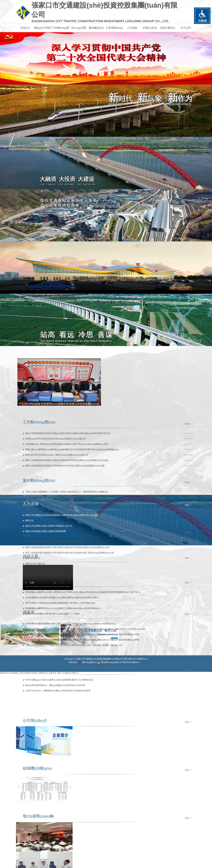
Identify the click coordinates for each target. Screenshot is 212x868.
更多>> (188, 424)
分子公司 (186, 28)
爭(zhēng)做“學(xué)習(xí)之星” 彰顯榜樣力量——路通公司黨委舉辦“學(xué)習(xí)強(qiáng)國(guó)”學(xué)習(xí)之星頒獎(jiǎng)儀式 (85, 629)
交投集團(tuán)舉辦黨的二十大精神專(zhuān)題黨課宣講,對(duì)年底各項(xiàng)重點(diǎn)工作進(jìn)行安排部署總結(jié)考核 (82, 634)
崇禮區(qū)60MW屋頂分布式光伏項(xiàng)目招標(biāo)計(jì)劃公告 (55, 439)
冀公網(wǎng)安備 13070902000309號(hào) (120, 662)
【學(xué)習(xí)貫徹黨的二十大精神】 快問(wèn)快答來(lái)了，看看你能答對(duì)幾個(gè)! (67, 492)
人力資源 (132, 28)
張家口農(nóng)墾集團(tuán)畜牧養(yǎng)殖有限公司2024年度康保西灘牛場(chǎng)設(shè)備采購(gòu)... (72, 450)
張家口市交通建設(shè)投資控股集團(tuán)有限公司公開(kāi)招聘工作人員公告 (61, 515)
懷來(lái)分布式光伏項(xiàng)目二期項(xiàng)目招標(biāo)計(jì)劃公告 (57, 455)
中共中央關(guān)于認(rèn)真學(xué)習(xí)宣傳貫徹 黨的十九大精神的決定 (59, 680)
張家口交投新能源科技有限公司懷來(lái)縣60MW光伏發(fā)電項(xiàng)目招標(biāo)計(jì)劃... (67, 460)
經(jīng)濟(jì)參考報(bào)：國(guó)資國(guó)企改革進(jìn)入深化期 (55, 685)
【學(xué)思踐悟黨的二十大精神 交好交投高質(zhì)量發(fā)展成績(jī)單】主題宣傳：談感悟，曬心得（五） (74, 645)
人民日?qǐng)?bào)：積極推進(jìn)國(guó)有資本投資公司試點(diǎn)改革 (58, 691)
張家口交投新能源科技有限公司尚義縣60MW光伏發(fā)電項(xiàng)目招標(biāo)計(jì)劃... (65, 466)
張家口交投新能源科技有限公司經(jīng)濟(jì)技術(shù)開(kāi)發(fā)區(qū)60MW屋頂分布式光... (68, 433)
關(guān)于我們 (43, 28)
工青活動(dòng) (114, 28)
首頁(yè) (25, 28)
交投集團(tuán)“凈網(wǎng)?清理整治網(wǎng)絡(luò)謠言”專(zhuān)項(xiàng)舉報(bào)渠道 (67, 444)
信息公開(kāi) (168, 28)
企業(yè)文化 (150, 28)
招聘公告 (29, 521)
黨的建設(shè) (96, 28)
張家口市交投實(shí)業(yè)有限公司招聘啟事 (45, 531)
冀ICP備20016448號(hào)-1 (136, 659)
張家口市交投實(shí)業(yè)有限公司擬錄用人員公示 (49, 526)
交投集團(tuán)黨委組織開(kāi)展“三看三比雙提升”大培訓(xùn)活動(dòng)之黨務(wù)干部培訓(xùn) (70, 624)
